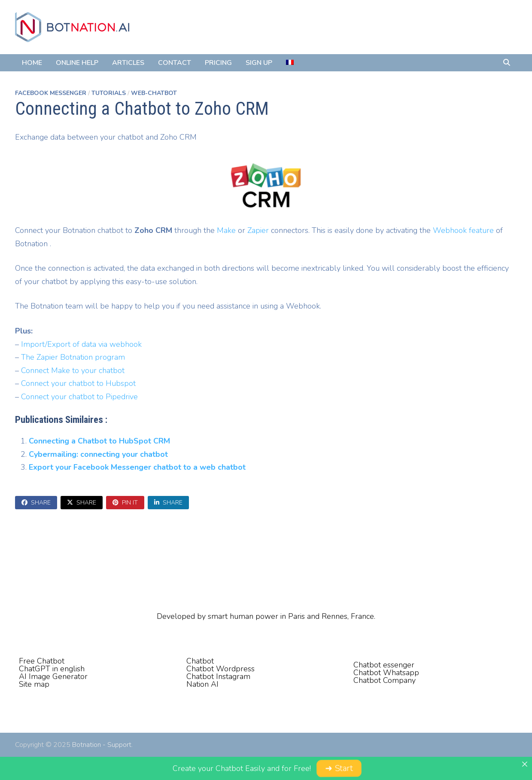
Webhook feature (463, 230)
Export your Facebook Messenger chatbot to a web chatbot (137, 467)
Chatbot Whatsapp (386, 673)
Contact (175, 63)
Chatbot (200, 661)
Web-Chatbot (154, 93)
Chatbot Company (385, 680)
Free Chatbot (42, 661)
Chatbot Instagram (218, 676)
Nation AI (202, 684)
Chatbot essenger (384, 665)
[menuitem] (290, 63)
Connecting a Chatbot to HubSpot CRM (99, 441)
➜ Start (339, 768)
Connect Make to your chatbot (73, 370)
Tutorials (109, 93)
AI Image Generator (53, 676)
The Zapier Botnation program (73, 357)
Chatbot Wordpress (220, 669)
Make (226, 230)
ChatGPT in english (52, 669)
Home (32, 63)
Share (36, 503)
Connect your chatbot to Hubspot (78, 383)
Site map (34, 684)
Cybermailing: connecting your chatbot (98, 454)
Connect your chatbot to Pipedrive (79, 397)
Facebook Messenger (51, 93)
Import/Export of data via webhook (81, 344)
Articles (128, 63)
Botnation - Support (102, 745)
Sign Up (259, 63)
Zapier (258, 230)
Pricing (218, 63)
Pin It (125, 503)
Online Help (77, 63)
